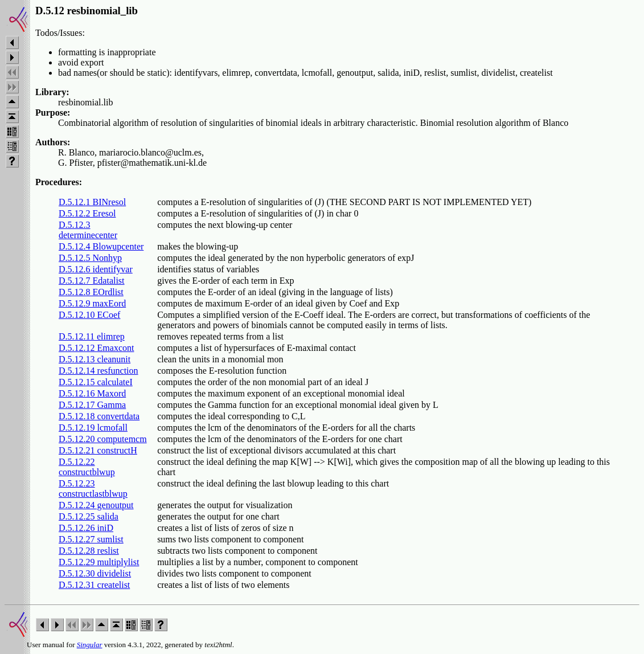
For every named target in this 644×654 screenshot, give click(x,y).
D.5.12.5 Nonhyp (90, 258)
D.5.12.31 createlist (94, 585)
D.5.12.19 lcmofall (93, 428)
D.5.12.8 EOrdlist (91, 292)
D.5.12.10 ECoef (89, 315)
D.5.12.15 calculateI (96, 382)
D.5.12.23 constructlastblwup (93, 489)
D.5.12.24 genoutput (96, 505)
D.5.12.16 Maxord (92, 393)
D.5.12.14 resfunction (99, 371)
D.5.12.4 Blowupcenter (101, 246)
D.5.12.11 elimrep (92, 336)
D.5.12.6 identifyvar (96, 269)
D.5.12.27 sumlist (91, 539)
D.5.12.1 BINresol (92, 202)
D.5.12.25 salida (89, 516)
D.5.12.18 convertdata (99, 416)
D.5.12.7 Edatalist (92, 281)
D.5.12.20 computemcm (103, 439)
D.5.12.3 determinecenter (88, 230)
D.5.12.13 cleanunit (95, 359)
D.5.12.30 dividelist (95, 573)
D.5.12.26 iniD (86, 528)
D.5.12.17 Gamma (92, 405)
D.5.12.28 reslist (89, 551)
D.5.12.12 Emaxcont (96, 348)
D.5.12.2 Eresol (87, 213)
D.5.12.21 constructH (98, 450)
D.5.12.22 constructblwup (87, 467)
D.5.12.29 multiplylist (99, 562)
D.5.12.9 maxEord (92, 303)
